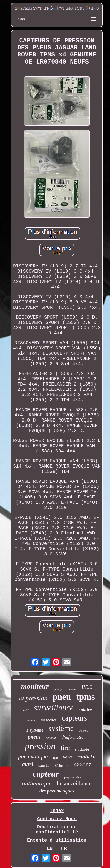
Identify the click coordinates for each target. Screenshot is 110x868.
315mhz (62, 765)
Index (57, 811)
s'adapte (82, 749)
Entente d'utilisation (57, 840)
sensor (31, 720)
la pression (33, 698)
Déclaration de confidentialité (57, 830)
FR (64, 848)
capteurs (74, 718)
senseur (51, 738)
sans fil (44, 765)
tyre (87, 686)
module (86, 757)
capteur (46, 774)
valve (68, 757)
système (61, 728)
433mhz (83, 765)
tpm (56, 758)
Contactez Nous (57, 819)
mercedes (48, 720)
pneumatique (33, 756)
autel (28, 764)
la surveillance (74, 783)
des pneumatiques (57, 791)
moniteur (35, 686)
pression (40, 746)
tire (65, 748)
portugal (58, 689)
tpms (85, 697)
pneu (62, 697)
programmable (72, 777)
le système (34, 730)
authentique (37, 783)
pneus (34, 737)
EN (50, 848)
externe (83, 731)
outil (25, 710)
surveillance (54, 708)
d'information (74, 737)
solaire (85, 710)
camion (72, 689)
